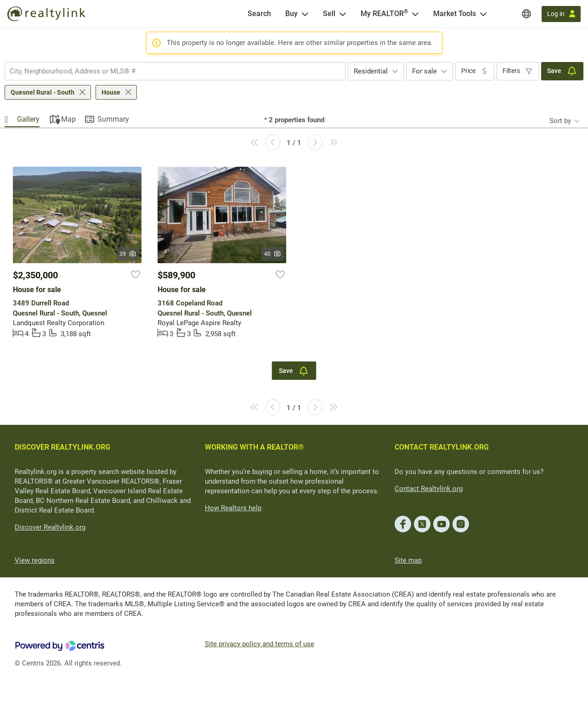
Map (68, 119)
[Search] (259, 14)
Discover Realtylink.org (50, 527)
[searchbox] (169, 71)
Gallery (28, 119)
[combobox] (175, 71)
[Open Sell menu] (343, 14)
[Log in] (561, 14)
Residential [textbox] (371, 71)
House (111, 92)
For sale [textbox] (424, 71)
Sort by (560, 121)
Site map (408, 560)
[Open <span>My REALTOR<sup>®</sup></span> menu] (415, 14)
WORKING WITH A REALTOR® (254, 447)
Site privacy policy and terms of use (260, 644)
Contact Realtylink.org (429, 489)
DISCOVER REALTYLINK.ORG (62, 447)
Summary (113, 119)
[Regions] (526, 14)
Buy (291, 14)
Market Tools (455, 14)
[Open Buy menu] (305, 14)
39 (128, 254)
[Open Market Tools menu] (483, 14)
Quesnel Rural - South (42, 92)
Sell (329, 14)
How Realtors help (233, 508)
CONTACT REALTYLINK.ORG (442, 447)
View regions (35, 560)
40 (273, 254)
